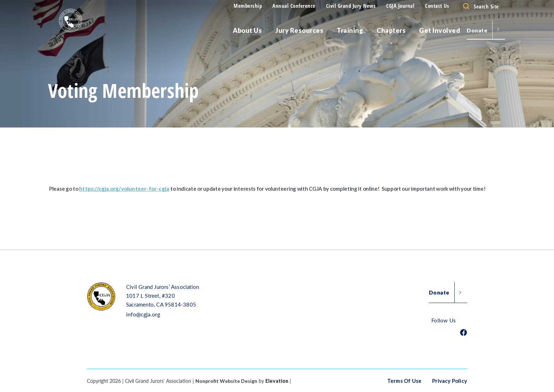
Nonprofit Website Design (226, 381)
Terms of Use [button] (404, 381)
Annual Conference (294, 17)
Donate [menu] (477, 41)
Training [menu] (350, 41)
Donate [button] (439, 292)
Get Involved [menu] (440, 41)
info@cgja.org (143, 314)
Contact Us (437, 17)
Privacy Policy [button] (450, 381)
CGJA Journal (400, 17)
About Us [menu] (247, 41)
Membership (248, 17)
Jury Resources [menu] (299, 41)
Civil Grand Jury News (351, 17)
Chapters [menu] (391, 41)
